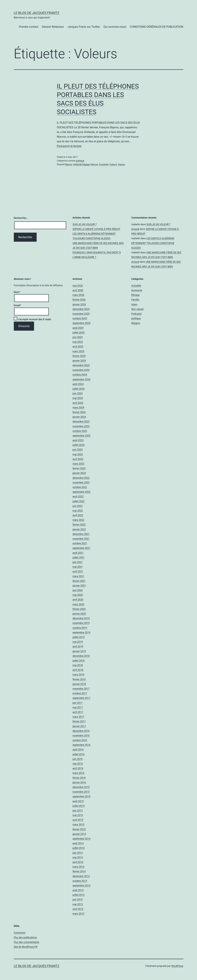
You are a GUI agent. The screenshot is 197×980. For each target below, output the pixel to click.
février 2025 (79, 356)
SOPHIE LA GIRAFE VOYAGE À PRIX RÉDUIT (96, 229)
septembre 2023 (82, 436)
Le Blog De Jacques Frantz (37, 13)
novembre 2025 (81, 314)
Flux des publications (25, 937)
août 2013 (78, 890)
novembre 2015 (81, 792)
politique (80, 161)
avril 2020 (78, 600)
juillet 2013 (79, 895)
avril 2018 (78, 670)
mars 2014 (78, 867)
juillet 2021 (79, 557)
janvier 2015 (79, 834)
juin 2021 (78, 562)
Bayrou (69, 164)
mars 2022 (78, 520)
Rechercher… (21, 218)
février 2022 (79, 525)
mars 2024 (78, 407)
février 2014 (79, 871)
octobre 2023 (80, 431)
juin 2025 (78, 337)
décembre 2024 (81, 365)
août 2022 (78, 496)
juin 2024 (78, 393)
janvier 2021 (79, 586)
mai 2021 (78, 567)
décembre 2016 (81, 731)
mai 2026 (78, 286)
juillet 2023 (79, 445)
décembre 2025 (81, 309)
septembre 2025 (82, 323)
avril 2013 (78, 909)
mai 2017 (78, 707)
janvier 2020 (79, 614)
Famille (135, 300)
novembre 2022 (81, 482)
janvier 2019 (79, 651)
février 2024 (79, 412)
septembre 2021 (82, 548)
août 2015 (78, 801)
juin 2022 (78, 506)
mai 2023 (78, 454)
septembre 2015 (82, 796)
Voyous (121, 164)
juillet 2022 (79, 501)
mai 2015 (78, 815)
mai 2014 (78, 857)
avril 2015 (78, 820)
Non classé (137, 309)
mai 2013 (78, 904)
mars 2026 (78, 295)
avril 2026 (78, 290)
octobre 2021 (80, 543)
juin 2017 (78, 703)
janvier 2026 (79, 304)
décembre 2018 (81, 656)
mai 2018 (78, 665)
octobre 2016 (80, 740)
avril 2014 (78, 862)
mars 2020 (78, 604)
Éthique (135, 295)
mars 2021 (78, 576)
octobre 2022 (80, 487)
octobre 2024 (80, 375)
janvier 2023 (79, 473)
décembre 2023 (81, 421)
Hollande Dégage (81, 164)
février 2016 (79, 778)
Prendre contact (29, 27)
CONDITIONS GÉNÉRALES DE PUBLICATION (157, 27)
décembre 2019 (81, 618)
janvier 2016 (79, 782)
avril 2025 (78, 346)
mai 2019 (78, 642)
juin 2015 (78, 810)
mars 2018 (78, 675)
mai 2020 (78, 595)
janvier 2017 (79, 726)
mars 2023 (78, 464)
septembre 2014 (82, 839)
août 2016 (78, 749)
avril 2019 (78, 646)
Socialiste (104, 164)
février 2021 (79, 581)
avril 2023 (78, 459)
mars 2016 (78, 773)
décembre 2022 (81, 478)
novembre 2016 (81, 736)
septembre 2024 (82, 379)
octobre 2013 (80, 881)
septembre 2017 (82, 698)
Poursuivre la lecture (69, 146)
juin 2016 (78, 759)
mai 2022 (78, 511)
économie (137, 290)
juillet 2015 (79, 806)
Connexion (20, 933)
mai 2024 (78, 398)
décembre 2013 (81, 876)
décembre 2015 (81, 787)
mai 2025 (78, 342)
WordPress (177, 966)
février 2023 (79, 468)
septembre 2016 (82, 745)
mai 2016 (78, 764)
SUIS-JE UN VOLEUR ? (85, 224)
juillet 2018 (79, 661)
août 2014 (78, 843)
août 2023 (78, 440)
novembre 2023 (81, 426)
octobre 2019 (80, 628)
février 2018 (79, 679)
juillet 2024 (79, 389)
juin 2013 (78, 899)
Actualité (136, 286)
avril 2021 (78, 571)
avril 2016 (78, 768)
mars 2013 (78, 914)
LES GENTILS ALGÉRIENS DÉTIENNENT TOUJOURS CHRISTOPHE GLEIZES (153, 243)
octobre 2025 (80, 318)
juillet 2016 (79, 754)
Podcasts (137, 314)
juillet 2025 (79, 332)
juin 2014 (78, 853)
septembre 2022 (82, 492)
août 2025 (78, 328)
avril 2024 (78, 403)
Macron (94, 164)
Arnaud (135, 229)
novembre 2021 (81, 539)
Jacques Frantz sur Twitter (84, 27)
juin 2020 (78, 590)
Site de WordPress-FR (26, 947)
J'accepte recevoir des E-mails (32, 319)
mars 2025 (78, 351)
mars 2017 (78, 717)
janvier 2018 (79, 684)
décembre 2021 (81, 534)
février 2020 (79, 609)
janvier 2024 (79, 417)
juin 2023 (78, 450)
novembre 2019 (81, 623)
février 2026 (79, 300)
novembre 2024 (81, 370)
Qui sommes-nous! (115, 27)
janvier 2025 (79, 361)
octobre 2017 (80, 693)
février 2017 (79, 721)
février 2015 (79, 829)
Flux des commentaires (27, 942)
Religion (136, 323)
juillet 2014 (79, 848)
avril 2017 (78, 712)
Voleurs (113, 164)
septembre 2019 (82, 632)
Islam (134, 304)
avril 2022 (78, 515)
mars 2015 (78, 824)
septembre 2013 (82, 885)
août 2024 (78, 384)
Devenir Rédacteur (53, 27)
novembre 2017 (81, 689)
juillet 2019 (79, 637)
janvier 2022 (79, 529)
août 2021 (78, 553)
